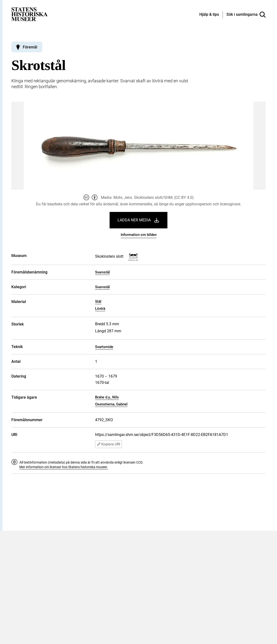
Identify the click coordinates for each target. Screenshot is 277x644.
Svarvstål (102, 272)
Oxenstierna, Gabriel (111, 404)
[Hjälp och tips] (209, 15)
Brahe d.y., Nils (107, 397)
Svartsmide (104, 347)
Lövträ (100, 309)
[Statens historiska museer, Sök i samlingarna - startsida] (30, 14)
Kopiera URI (109, 444)
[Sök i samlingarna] (246, 15)
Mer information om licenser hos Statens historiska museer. (64, 467)
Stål (98, 302)
